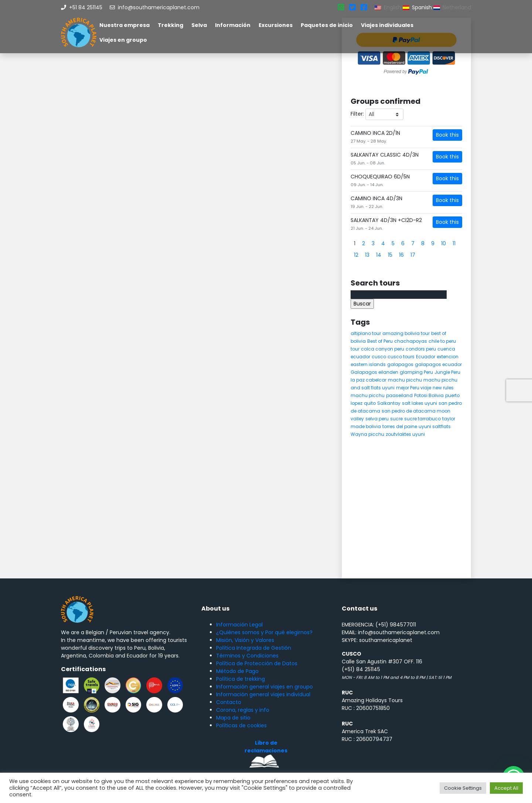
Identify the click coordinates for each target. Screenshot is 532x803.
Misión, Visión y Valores (245, 640)
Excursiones (276, 25)
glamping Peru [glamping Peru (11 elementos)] (416, 372)
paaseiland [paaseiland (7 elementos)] (399, 395)
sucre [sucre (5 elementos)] (396, 419)
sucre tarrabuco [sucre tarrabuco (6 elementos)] (422, 419)
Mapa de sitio (233, 718)
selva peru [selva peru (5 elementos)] (377, 419)
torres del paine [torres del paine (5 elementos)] (400, 426)
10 (444, 243)
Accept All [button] (506, 788)
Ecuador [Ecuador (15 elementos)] (426, 357)
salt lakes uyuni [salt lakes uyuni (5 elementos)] (420, 403)
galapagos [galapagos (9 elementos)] (400, 364)
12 (356, 255)
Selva (199, 25)
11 (454, 243)
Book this (447, 135)
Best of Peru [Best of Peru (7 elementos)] (380, 341)
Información (233, 25)
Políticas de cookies (241, 725)
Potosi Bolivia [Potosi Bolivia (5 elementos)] (429, 395)
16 (401, 255)
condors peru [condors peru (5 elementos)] (421, 349)
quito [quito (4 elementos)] (370, 403)
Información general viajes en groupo (265, 687)
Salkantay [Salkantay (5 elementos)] (389, 403)
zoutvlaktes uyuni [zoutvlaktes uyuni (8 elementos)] (405, 434)
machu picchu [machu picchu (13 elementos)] (405, 380)
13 (367, 255)
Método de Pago (237, 671)
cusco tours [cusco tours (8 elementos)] (401, 357)
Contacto (229, 702)
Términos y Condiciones (247, 656)
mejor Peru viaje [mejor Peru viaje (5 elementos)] (414, 388)
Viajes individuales (387, 25)
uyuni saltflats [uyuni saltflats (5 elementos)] (435, 426)
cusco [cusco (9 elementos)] (379, 357)
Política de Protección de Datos (257, 663)
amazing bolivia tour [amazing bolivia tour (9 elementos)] (406, 333)
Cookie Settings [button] (463, 788)
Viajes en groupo (123, 40)
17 (413, 255)
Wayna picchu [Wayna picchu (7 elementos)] (367, 434)
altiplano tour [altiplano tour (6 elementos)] (366, 333)
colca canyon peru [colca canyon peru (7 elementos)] (383, 349)
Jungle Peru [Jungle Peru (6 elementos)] (447, 372)
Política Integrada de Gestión (254, 648)
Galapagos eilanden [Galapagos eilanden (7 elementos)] (374, 372)
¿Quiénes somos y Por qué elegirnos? (264, 632)
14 (379, 255)
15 (390, 255)
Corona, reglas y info (243, 710)
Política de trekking (241, 679)
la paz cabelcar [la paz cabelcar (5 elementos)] (369, 380)
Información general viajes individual (263, 694)
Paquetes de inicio (327, 25)
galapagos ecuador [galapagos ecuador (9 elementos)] (438, 364)
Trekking (170, 25)
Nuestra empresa (125, 25)
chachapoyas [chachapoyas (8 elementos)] (411, 341)
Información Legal (239, 625)
